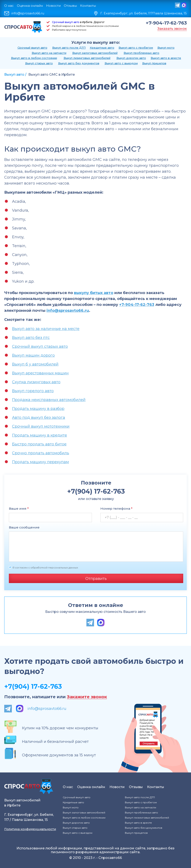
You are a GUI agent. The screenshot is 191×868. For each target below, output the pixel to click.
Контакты (88, 6)
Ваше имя (19, 509)
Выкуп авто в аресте (166, 58)
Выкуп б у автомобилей (35, 364)
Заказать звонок (172, 29)
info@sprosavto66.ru (28, 13)
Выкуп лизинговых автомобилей (87, 58)
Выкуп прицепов (154, 63)
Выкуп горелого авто (33, 391)
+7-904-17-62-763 (166, 23)
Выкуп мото (166, 48)
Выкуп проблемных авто (141, 53)
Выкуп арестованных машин (40, 373)
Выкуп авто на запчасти (49, 53)
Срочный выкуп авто (66, 22)
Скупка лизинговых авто (36, 382)
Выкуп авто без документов (79, 63)
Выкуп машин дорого (33, 355)
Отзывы (70, 6)
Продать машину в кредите (40, 435)
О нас (9, 6)
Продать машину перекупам (40, 462)
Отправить (96, 579)
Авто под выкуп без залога (39, 418)
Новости (53, 6)
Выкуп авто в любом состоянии (34, 58)
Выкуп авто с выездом (121, 63)
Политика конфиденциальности (30, 829)
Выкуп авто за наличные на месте (46, 329)
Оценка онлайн (30, 6)
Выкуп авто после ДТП (69, 48)
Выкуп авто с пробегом (136, 48)
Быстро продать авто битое (39, 444)
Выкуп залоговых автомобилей (95, 53)
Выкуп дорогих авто (131, 58)
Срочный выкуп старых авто (40, 346)
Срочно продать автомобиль (41, 453)
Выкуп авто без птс (31, 338)
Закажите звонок (87, 697)
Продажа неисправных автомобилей (49, 400)
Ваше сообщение (24, 527)
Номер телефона (116, 509)
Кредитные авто (102, 48)
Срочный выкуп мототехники (41, 426)
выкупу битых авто (94, 293)
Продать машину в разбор (38, 409)
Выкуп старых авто (39, 63)
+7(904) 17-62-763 (33, 687)
